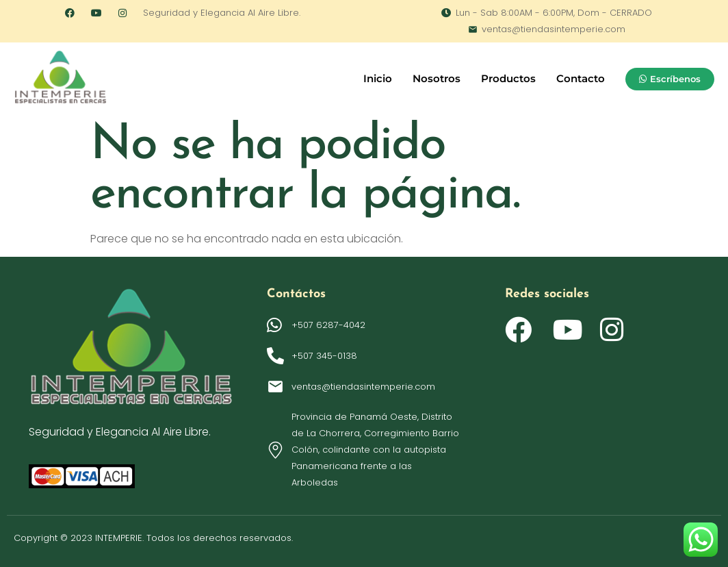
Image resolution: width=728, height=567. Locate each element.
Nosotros (437, 78)
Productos (508, 78)
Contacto (581, 78)
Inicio (378, 78)
